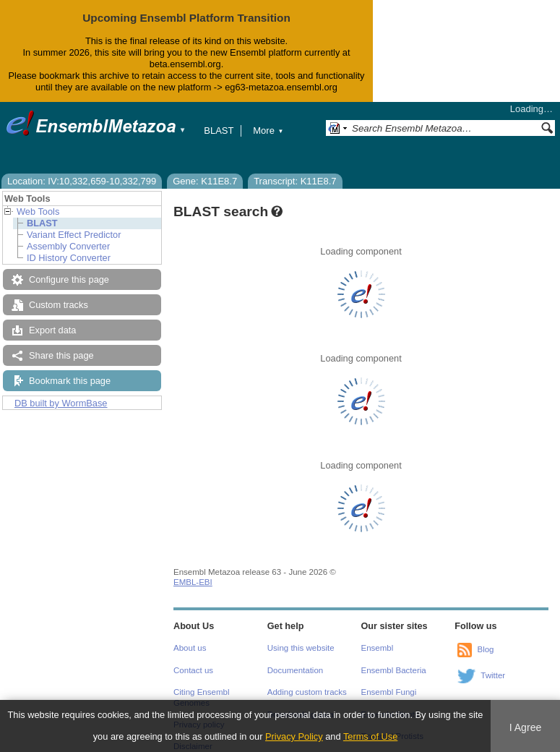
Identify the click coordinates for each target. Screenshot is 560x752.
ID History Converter (69, 258)
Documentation (295, 670)
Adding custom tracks (307, 692)
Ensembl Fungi (389, 692)
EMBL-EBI (193, 582)
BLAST (219, 131)
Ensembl (378, 648)
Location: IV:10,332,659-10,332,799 (82, 181)
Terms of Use (370, 736)
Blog (485, 649)
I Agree (526, 727)
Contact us (193, 670)
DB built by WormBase (61, 403)
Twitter (493, 675)
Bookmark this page (70, 381)
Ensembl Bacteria (394, 670)
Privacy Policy (294, 736)
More (268, 131)
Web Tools (38, 211)
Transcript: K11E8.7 (295, 181)
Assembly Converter (68, 246)
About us (190, 648)
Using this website (301, 648)
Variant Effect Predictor (74, 235)
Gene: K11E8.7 (205, 181)
